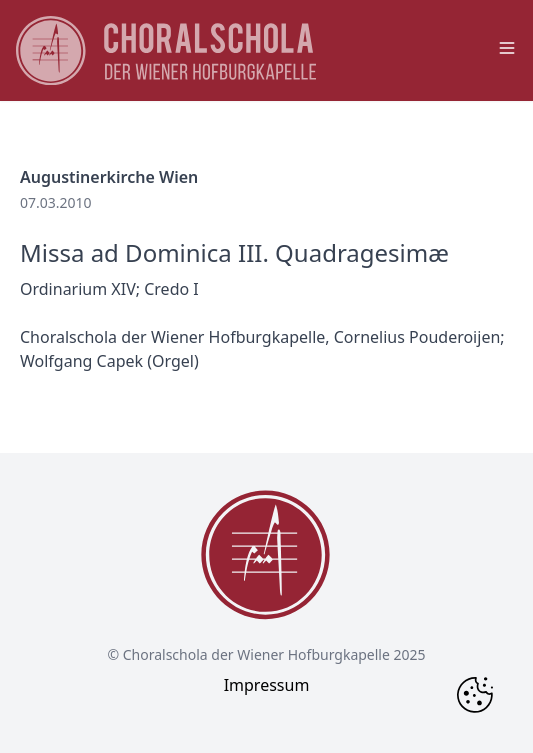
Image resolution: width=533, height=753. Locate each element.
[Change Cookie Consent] (475, 695)
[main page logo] (166, 50)
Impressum (267, 685)
